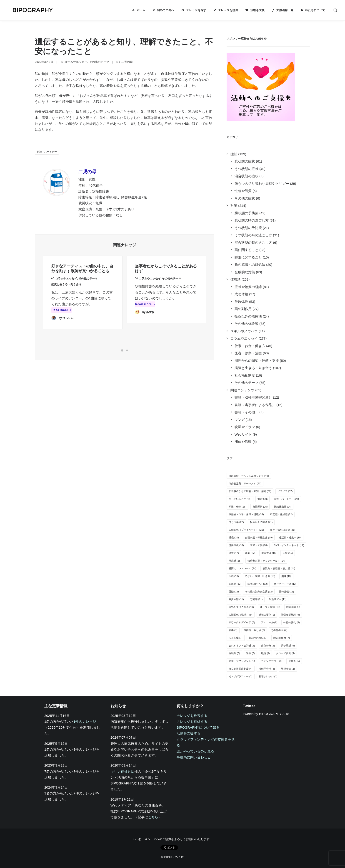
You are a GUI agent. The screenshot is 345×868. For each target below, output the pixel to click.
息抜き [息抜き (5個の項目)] (294, 661)
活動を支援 (258, 10)
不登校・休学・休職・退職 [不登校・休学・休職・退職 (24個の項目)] (246, 514)
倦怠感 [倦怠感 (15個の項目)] (235, 561)
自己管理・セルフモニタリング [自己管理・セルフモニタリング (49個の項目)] (249, 476)
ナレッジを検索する (192, 716)
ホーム (141, 10)
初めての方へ (166, 10)
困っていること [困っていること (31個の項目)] (240, 499)
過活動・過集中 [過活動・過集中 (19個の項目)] (290, 538)
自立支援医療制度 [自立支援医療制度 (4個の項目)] (241, 669)
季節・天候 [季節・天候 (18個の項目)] (259, 545)
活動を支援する (189, 733)
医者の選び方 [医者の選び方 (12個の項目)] (258, 584)
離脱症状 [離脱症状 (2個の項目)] (288, 669)
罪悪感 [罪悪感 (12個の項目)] (235, 584)
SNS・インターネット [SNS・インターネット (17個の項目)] (289, 545)
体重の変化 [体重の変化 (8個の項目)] (292, 622)
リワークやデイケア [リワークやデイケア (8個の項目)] (242, 622)
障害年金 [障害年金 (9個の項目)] (293, 607)
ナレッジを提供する (192, 721)
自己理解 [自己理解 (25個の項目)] (260, 507)
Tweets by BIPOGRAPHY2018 (266, 714)
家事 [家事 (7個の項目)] (233, 630)
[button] (335, 10)
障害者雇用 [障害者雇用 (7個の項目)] (282, 638)
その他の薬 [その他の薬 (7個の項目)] (279, 630)
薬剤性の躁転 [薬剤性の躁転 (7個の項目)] (258, 638)
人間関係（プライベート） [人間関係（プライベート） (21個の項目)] (246, 530)
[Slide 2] (127, 350)
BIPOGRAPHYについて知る (198, 727)
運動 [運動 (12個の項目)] (234, 592)
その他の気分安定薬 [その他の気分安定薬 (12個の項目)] (259, 592)
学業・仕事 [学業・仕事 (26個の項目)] (237, 507)
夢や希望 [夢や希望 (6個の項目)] (288, 646)
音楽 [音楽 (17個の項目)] (250, 553)
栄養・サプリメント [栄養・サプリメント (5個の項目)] (242, 661)
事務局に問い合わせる (194, 757)
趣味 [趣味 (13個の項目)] (286, 576)
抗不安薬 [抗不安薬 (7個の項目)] (236, 638)
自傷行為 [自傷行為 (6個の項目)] (268, 646)
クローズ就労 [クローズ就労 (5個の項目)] (285, 653)
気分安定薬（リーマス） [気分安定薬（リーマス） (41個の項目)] (245, 483)
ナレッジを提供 (228, 10)
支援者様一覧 (285, 10)
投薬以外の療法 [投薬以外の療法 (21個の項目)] (261, 522)
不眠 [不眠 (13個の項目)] (234, 576)
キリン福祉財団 (122, 771)
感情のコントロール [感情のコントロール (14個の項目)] (242, 568)
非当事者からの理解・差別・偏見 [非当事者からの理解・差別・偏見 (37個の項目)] (250, 491)
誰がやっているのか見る (195, 751)
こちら (153, 817)
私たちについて (315, 10)
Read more (61, 316)
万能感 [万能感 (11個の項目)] (256, 599)
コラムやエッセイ (76, 62)
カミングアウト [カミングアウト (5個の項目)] (272, 661)
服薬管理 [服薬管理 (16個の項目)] (269, 553)
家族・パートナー (47, 152)
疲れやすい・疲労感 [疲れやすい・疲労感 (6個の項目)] (242, 646)
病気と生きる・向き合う (66, 290)
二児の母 (127, 62)
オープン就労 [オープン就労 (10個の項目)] (270, 607)
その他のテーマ (99, 62)
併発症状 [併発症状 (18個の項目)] (236, 545)
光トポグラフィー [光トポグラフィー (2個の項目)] (241, 676)
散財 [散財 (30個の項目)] (263, 499)
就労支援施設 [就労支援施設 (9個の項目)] (290, 615)
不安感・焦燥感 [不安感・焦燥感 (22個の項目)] (281, 514)
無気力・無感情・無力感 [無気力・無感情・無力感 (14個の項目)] (279, 568)
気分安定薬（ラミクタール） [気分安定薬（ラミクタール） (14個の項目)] (266, 561)
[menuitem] (139, 10)
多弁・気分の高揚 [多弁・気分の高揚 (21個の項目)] (283, 530)
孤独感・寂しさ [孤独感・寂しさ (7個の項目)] (254, 630)
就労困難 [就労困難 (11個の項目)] (236, 599)
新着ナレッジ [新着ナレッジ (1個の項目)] (268, 676)
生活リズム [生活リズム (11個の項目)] (278, 599)
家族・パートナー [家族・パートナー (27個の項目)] (286, 499)
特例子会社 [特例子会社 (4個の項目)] (267, 669)
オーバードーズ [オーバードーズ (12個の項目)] (285, 584)
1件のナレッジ (85, 721)
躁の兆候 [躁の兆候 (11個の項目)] (286, 592)
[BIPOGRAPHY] (28, 10)
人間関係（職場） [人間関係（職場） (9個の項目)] (241, 615)
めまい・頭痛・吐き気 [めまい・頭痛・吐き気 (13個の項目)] (260, 576)
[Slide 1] (122, 350)
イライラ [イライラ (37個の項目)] (285, 491)
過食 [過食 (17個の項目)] (234, 553)
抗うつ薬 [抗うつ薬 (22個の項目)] (236, 522)
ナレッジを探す (196, 10)
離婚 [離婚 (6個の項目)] (265, 653)
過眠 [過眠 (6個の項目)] (251, 653)
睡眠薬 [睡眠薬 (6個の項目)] (234, 653)
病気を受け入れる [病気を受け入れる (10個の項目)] (241, 607)
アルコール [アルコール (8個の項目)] (269, 622)
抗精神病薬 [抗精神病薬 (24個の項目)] (283, 507)
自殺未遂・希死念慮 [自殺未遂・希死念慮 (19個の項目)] (259, 538)
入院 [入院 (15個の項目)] (288, 553)
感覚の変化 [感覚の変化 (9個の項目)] (267, 615)
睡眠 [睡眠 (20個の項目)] (234, 538)
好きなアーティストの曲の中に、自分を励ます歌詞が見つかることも (82, 274)
